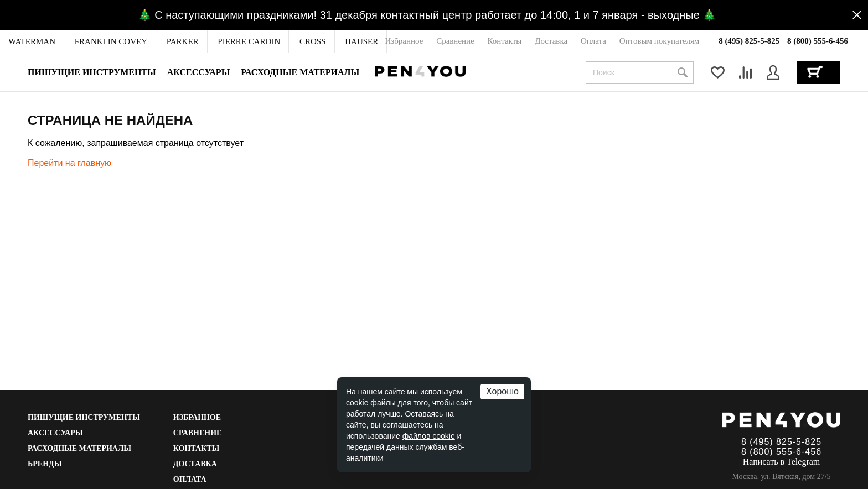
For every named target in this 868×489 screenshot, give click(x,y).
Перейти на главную (69, 163)
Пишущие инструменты (92, 72)
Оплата (190, 479)
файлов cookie (429, 436)
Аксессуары (199, 72)
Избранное (197, 417)
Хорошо (502, 391)
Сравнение (198, 433)
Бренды (45, 464)
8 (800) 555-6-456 (818, 41)
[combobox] (640, 72)
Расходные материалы (300, 72)
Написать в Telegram (782, 462)
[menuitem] (32, 41)
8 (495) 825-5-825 (749, 41)
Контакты (197, 448)
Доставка (195, 464)
